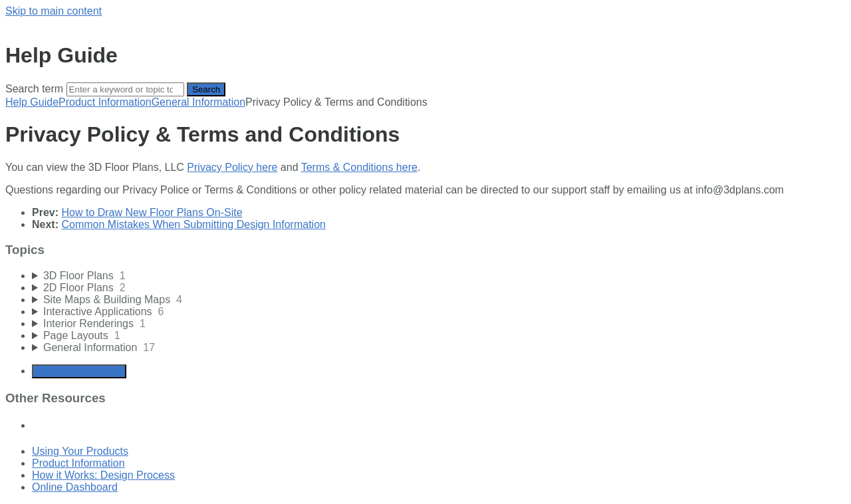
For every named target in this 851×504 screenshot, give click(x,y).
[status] (425, 190)
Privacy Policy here (232, 167)
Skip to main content (54, 11)
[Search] (125, 89)
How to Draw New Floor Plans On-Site (152, 212)
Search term (34, 89)
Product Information (105, 102)
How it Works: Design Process (103, 475)
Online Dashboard (75, 487)
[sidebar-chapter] (439, 276)
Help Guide (32, 102)
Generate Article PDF (79, 371)
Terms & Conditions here (359, 167)
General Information (198, 102)
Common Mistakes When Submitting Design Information (193, 224)
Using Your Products (80, 451)
